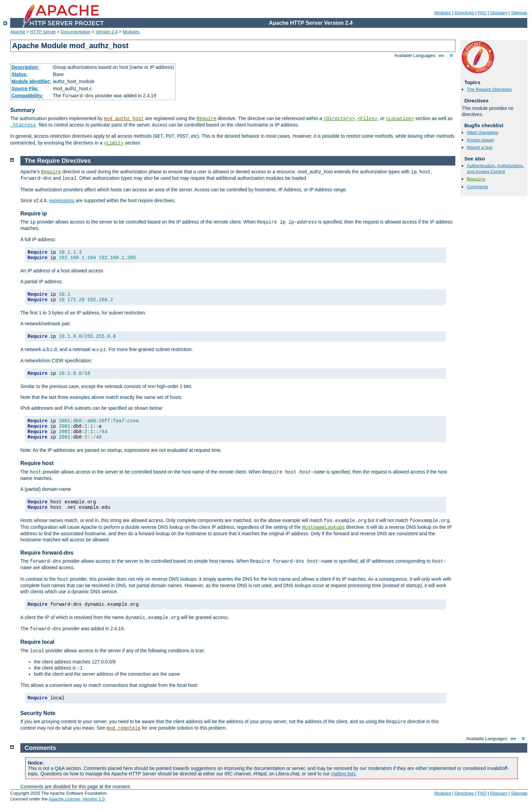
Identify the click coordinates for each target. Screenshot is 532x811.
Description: (25, 67)
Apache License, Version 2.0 (77, 799)
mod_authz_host (124, 119)
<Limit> (113, 143)
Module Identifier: (31, 81)
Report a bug (480, 147)
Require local (37, 642)
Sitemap (519, 13)
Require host (37, 463)
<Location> (400, 119)
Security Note (38, 713)
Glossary (499, 13)
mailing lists (343, 774)
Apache (18, 32)
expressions (62, 200)
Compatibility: (27, 96)
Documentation (75, 32)
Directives (464, 13)
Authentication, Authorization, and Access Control (495, 169)
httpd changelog (483, 132)
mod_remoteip (124, 728)
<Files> (367, 119)
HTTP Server (43, 32)
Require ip (34, 214)
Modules (443, 13)
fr (452, 55)
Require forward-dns (47, 553)
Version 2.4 (107, 32)
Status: (20, 74)
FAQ (482, 13)
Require (206, 119)
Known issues (480, 140)
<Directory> (339, 119)
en (441, 55)
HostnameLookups (323, 527)
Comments (478, 187)
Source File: (25, 89)
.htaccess (23, 125)
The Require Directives (489, 89)
